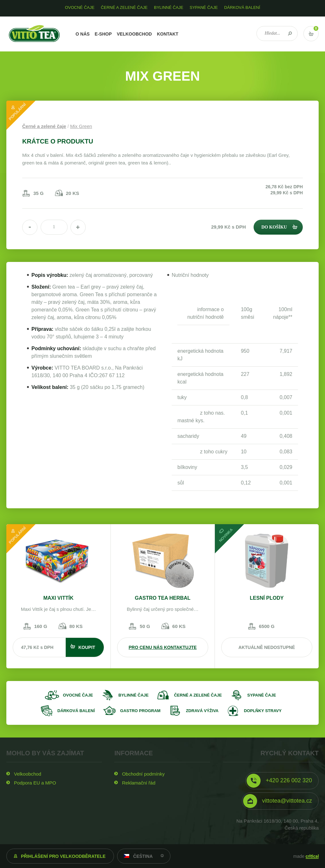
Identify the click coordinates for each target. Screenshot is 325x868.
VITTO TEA (34, 34)
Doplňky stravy (263, 711)
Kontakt (167, 34)
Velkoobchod (134, 34)
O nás (83, 34)
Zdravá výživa (202, 711)
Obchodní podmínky (143, 774)
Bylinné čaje (133, 695)
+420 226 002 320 (289, 780)
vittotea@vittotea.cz (287, 801)
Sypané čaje (262, 695)
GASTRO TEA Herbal (163, 598)
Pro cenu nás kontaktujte (162, 647)
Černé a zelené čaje (44, 126)
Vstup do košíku (311, 34)
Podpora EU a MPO (35, 783)
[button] (78, 227)
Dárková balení (76, 711)
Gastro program (140, 711)
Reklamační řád (139, 783)
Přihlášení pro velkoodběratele (63, 856)
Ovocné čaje (78, 695)
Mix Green (81, 126)
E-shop (103, 34)
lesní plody (267, 598)
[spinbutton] (54, 227)
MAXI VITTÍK (58, 598)
